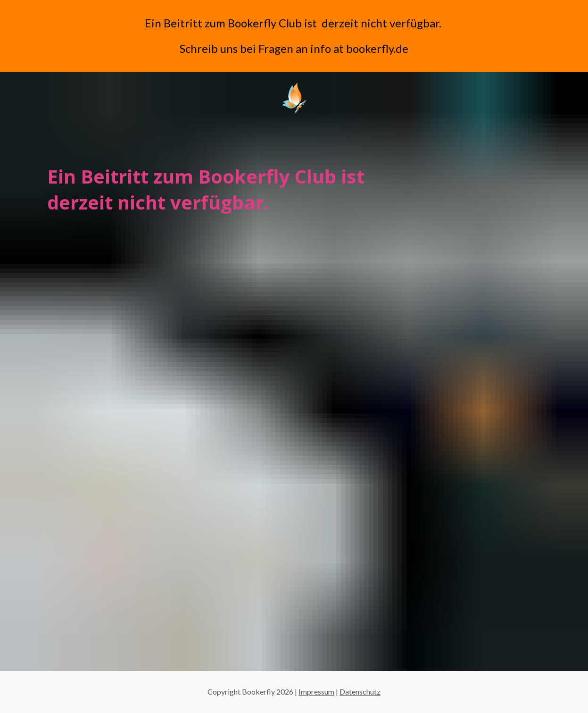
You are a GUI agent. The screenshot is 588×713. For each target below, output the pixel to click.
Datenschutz (360, 692)
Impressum (316, 692)
